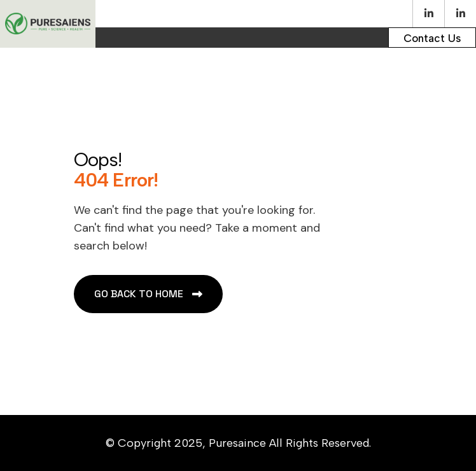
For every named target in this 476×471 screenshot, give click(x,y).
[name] (432, 38)
